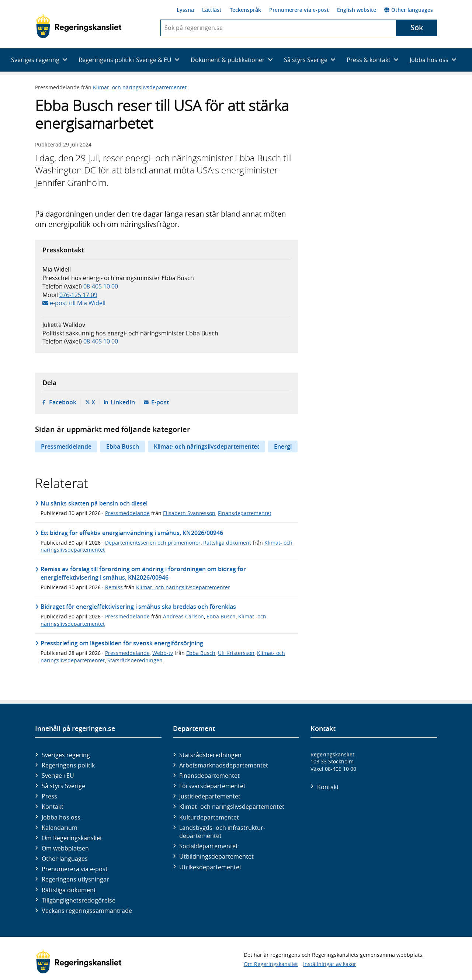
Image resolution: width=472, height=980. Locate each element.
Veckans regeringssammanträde (87, 911)
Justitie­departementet (210, 796)
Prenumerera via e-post (299, 10)
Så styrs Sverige (63, 786)
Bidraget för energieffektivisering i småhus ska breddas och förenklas (138, 607)
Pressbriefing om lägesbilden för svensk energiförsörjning (122, 643)
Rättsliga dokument (227, 543)
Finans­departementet (209, 776)
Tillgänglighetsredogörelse (79, 900)
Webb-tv (163, 653)
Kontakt (53, 807)
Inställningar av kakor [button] (330, 964)
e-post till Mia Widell (78, 303)
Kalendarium (60, 828)
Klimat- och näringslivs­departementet (232, 807)
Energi (283, 446)
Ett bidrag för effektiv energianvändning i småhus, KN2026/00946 (132, 533)
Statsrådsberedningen (135, 660)
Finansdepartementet (245, 513)
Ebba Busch (123, 446)
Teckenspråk (245, 10)
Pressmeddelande (66, 446)
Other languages (409, 10)
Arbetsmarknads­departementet (224, 765)
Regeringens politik (68, 765)
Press (49, 796)
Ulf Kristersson (236, 653)
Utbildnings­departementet (216, 856)
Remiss (114, 587)
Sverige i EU (58, 776)
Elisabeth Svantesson (189, 513)
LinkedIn (123, 402)
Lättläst (212, 10)
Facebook (63, 402)
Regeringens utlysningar (75, 879)
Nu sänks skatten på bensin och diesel (94, 503)
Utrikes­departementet (210, 867)
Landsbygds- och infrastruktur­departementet (222, 832)
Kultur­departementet (209, 817)
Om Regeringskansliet (72, 838)
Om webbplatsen (65, 848)
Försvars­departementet (212, 786)
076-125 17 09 (78, 295)
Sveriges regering (66, 755)
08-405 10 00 (101, 286)
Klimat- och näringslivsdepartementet (140, 87)
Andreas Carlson (183, 616)
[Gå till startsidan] (79, 26)
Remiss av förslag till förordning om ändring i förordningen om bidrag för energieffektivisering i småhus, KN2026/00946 (143, 573)
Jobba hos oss (61, 817)
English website (357, 10)
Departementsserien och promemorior (153, 543)
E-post (160, 402)
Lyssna (185, 10)
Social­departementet (209, 846)
